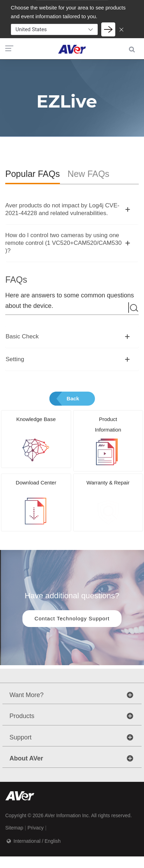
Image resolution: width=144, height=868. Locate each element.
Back (73, 398)
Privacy (36, 828)
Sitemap (14, 828)
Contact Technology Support (72, 618)
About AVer (26, 758)
